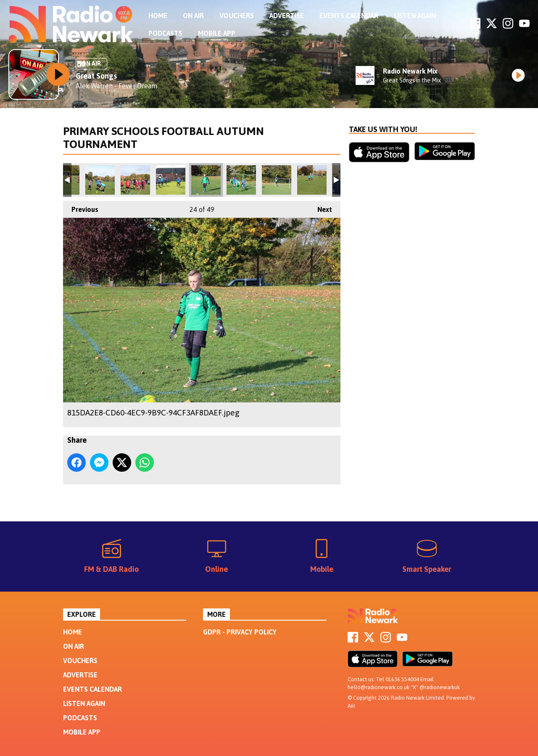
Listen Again (415, 16)
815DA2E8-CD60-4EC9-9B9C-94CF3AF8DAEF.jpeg (206, 180)
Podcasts (165, 33)
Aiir (351, 706)
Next (320, 207)
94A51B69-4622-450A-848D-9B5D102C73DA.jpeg (135, 180)
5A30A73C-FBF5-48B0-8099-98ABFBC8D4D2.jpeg (241, 180)
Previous (81, 207)
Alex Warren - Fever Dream (116, 86)
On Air (193, 16)
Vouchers (237, 16)
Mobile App (217, 33)
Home (158, 16)
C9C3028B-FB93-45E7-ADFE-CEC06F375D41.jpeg (171, 180)
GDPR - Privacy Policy (240, 632)
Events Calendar (349, 16)
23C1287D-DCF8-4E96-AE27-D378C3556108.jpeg (312, 180)
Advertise (287, 16)
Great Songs (96, 76)
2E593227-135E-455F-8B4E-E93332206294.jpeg (100, 180)
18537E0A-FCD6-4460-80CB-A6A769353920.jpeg (277, 180)
